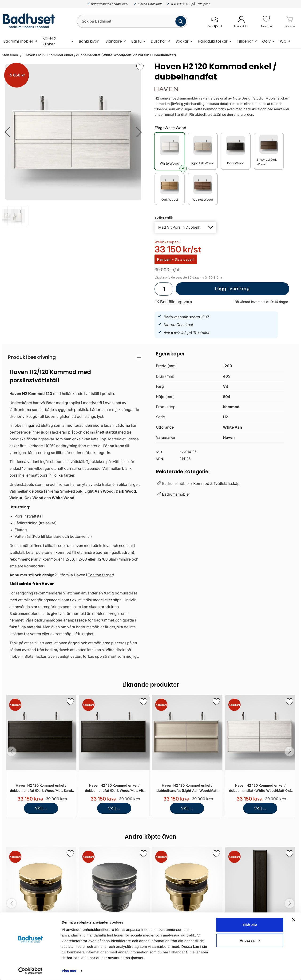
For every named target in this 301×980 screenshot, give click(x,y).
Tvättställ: (164, 218)
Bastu (136, 41)
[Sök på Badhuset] (132, 21)
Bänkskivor (89, 41)
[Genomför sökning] (181, 21)
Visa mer (69, 971)
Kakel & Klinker (50, 41)
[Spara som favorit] (70, 702)
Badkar (182, 41)
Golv (266, 41)
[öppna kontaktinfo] (215, 21)
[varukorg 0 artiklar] (290, 21)
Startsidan (10, 55)
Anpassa (250, 940)
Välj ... (41, 808)
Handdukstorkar (213, 41)
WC (283, 41)
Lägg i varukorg (213, 291)
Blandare (114, 41)
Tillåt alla (250, 925)
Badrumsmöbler (18, 41)
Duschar (158, 41)
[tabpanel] (75, 508)
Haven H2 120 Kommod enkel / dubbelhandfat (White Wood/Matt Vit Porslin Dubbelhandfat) (100, 55)
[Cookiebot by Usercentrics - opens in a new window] (30, 971)
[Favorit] (140, 67)
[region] (75, 357)
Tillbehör (245, 41)
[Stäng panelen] (294, 920)
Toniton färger (100, 575)
